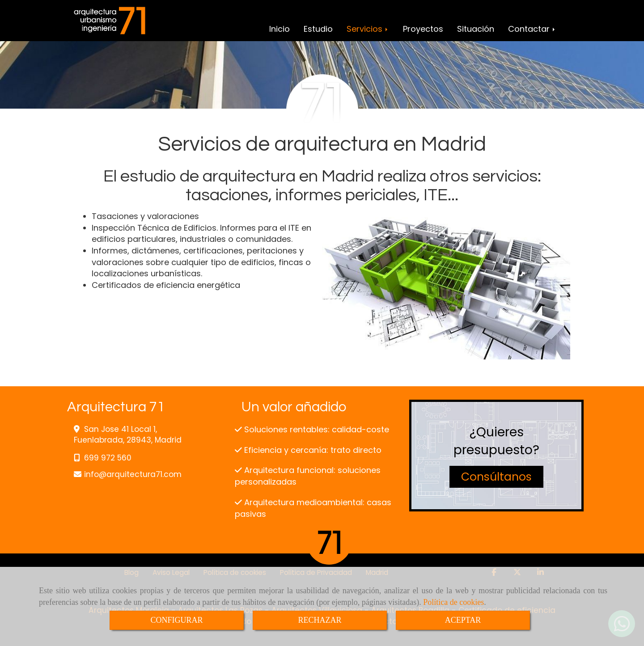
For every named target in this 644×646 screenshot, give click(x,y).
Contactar (532, 29)
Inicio (280, 29)
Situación (476, 29)
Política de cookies (453, 602)
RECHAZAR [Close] (320, 620)
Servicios (368, 29)
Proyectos (423, 29)
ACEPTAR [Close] (463, 620)
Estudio (318, 29)
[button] (496, 477)
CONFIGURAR (176, 620)
